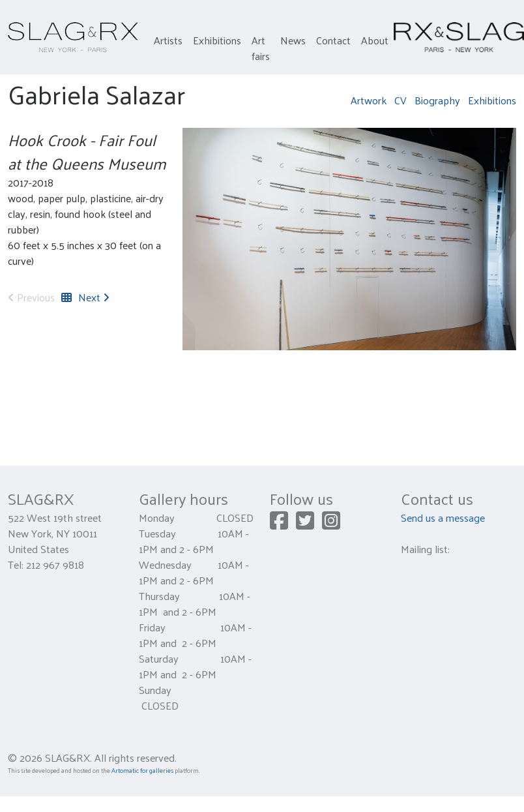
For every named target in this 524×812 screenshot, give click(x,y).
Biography (437, 100)
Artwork (369, 100)
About (375, 40)
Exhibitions (217, 40)
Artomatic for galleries (142, 770)
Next (94, 297)
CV (400, 100)
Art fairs (261, 48)
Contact (333, 40)
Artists (168, 40)
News (293, 40)
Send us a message (443, 518)
